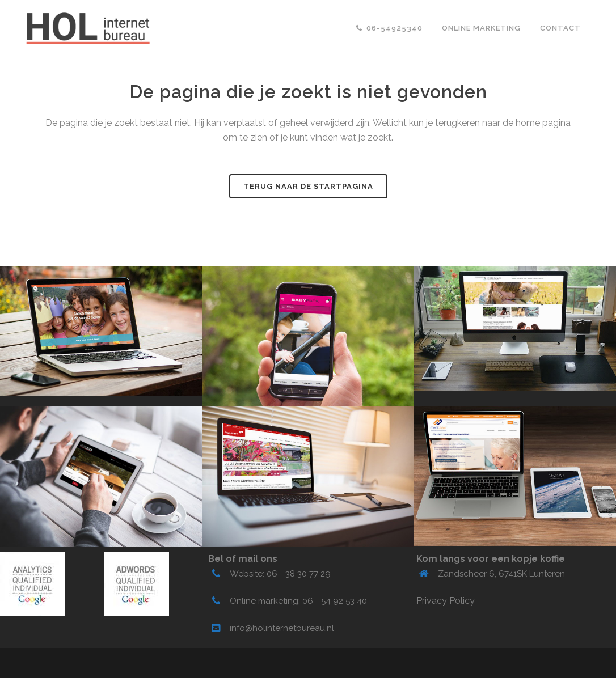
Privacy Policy (446, 601)
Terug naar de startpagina (308, 186)
